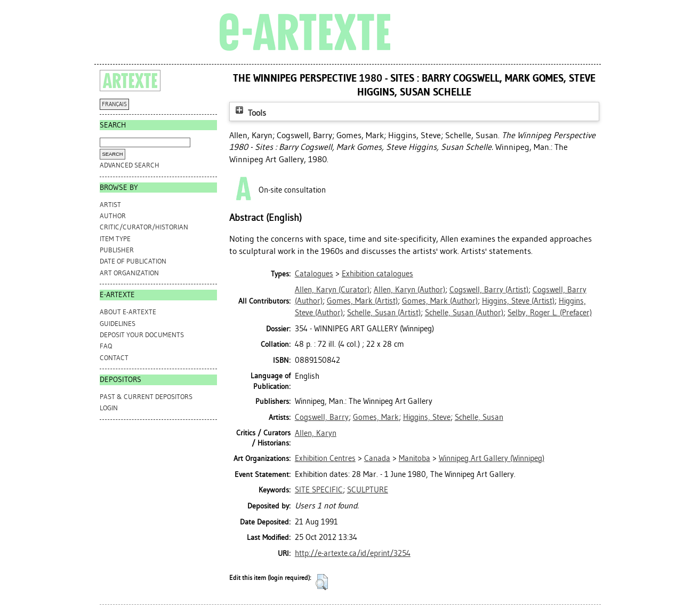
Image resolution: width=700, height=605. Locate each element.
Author (113, 216)
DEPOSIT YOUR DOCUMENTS (142, 335)
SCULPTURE (368, 490)
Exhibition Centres (325, 458)
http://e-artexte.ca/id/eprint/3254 (353, 553)
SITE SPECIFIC (319, 490)
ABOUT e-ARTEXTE (128, 312)
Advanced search (130, 165)
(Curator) (332, 290)
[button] (322, 582)
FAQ (106, 346)
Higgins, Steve (427, 417)
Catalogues (314, 274)
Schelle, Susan (479, 417)
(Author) (409, 290)
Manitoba (415, 458)
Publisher (117, 250)
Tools (250, 113)
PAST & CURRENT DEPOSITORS (146, 397)
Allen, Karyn (316, 433)
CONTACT (114, 358)
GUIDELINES (118, 324)
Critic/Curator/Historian (144, 227)
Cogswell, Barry (322, 417)
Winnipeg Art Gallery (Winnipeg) (492, 458)
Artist (110, 205)
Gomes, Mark (376, 417)
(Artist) (489, 290)
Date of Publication (133, 261)
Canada (377, 458)
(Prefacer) (550, 313)
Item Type (115, 239)
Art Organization (129, 273)
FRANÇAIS (114, 104)
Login (109, 408)
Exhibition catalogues (377, 274)
